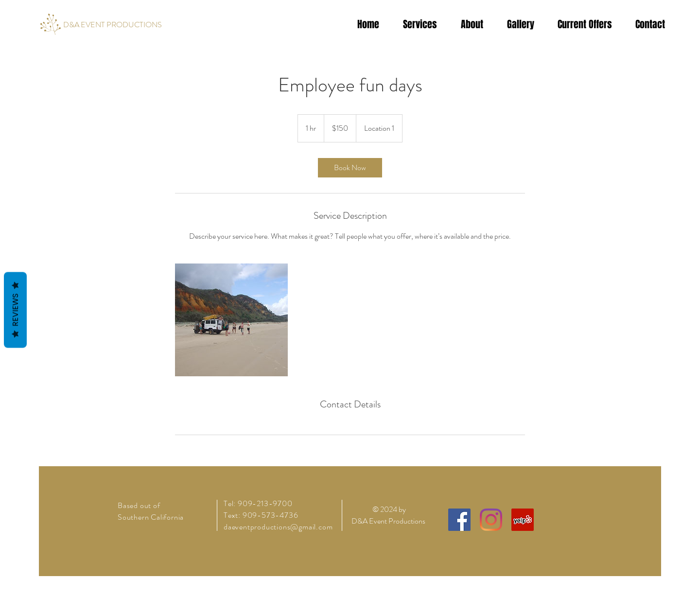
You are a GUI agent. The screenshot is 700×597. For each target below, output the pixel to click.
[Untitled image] (231, 320)
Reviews (15, 310)
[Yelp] (523, 520)
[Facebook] (459, 520)
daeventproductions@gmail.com (278, 527)
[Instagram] (491, 520)
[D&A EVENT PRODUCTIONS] (113, 25)
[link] (350, 168)
